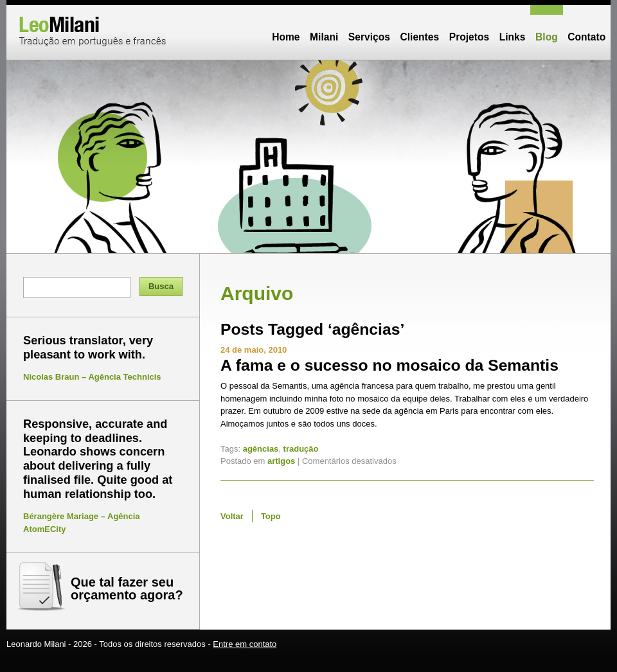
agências (261, 449)
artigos (281, 461)
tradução (301, 449)
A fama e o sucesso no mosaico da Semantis (389, 365)
